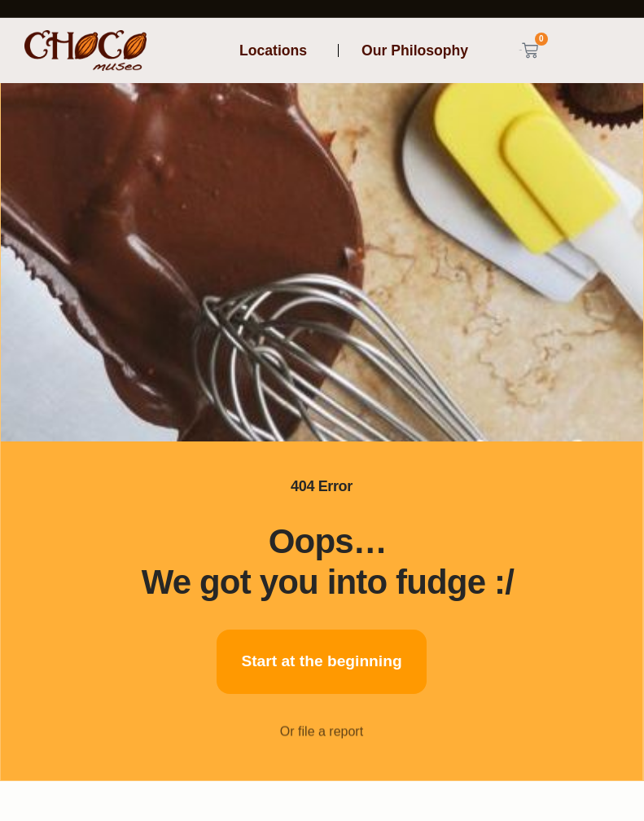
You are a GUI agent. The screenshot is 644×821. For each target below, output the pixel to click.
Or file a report (322, 742)
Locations (277, 50)
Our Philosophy (415, 50)
